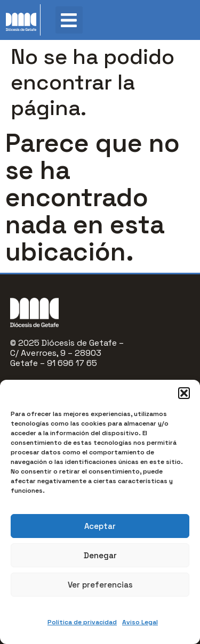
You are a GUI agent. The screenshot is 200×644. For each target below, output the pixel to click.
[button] (184, 393)
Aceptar (100, 526)
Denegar (100, 555)
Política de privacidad (82, 622)
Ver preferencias (100, 585)
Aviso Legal (140, 622)
